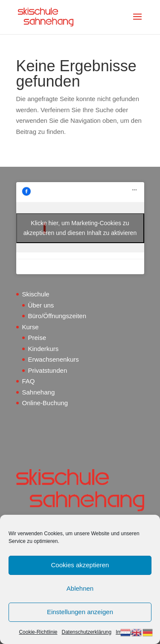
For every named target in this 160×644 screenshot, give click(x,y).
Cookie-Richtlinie (38, 632)
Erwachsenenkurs (54, 359)
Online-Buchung (45, 403)
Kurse (31, 327)
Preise (37, 338)
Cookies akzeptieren (80, 565)
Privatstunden (48, 370)
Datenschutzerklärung (86, 632)
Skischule (36, 294)
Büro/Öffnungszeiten (57, 316)
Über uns (41, 305)
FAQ (29, 381)
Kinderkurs (44, 349)
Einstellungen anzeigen (80, 612)
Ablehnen (80, 588)
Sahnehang (39, 392)
